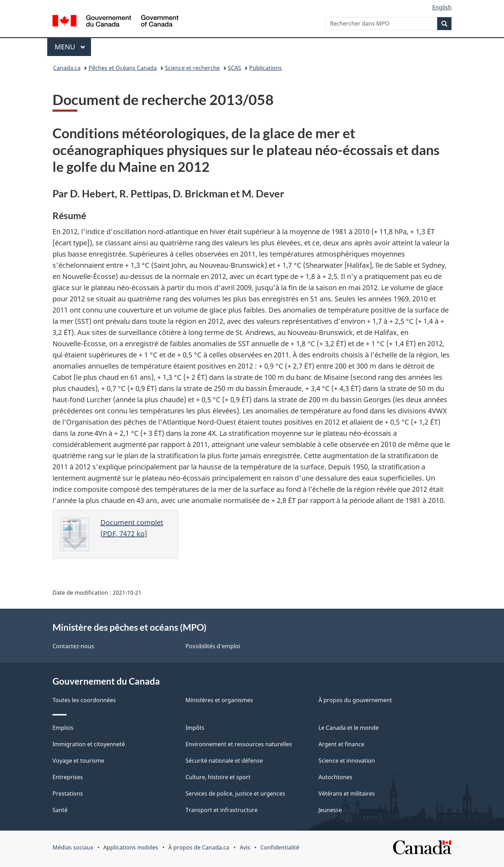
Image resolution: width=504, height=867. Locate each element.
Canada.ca (67, 68)
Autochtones (335, 777)
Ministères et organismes (219, 700)
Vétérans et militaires (347, 793)
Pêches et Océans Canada (123, 68)
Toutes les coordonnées (84, 700)
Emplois (63, 728)
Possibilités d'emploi (213, 646)
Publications (265, 68)
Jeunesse (330, 810)
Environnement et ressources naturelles (239, 744)
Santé (60, 810)
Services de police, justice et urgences (235, 793)
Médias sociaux (73, 847)
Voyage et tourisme (78, 761)
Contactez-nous (73, 646)
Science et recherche (192, 68)
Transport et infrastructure (222, 810)
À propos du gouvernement (355, 700)
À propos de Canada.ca (199, 847)
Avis (245, 847)
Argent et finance (341, 744)
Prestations (68, 793)
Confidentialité (280, 847)
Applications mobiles (131, 847)
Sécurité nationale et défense (224, 761)
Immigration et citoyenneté (89, 744)
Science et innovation (347, 761)
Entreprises (68, 777)
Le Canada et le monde (349, 728)
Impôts (195, 728)
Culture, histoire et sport (218, 777)
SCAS (234, 68)
